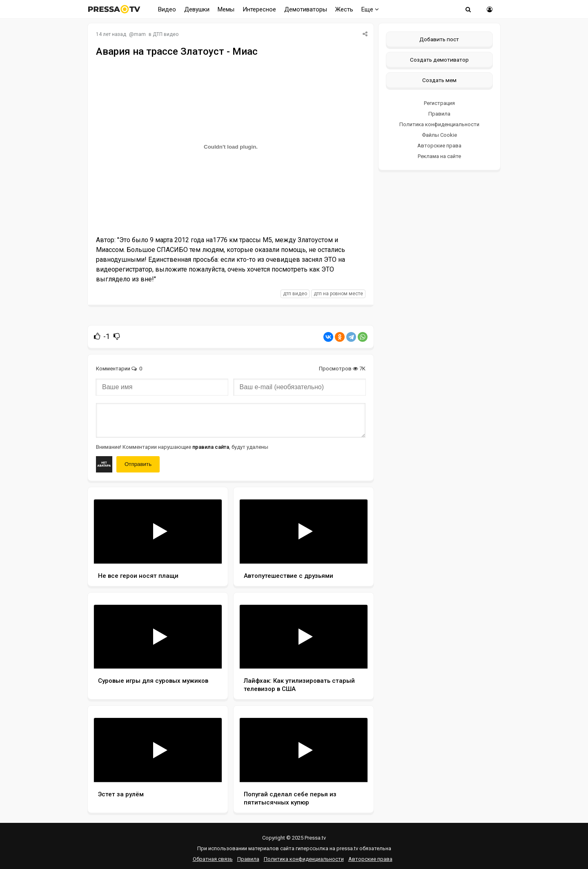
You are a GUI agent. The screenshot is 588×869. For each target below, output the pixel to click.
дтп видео (295, 294)
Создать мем (439, 80)
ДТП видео (166, 34)
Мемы (226, 9)
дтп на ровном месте (338, 294)
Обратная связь (213, 859)
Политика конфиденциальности (439, 124)
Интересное (259, 9)
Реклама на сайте (439, 156)
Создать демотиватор (439, 60)
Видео (167, 9)
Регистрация (439, 103)
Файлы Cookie (439, 135)
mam (140, 34)
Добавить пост (439, 39)
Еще (370, 9)
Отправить (138, 464)
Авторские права (439, 146)
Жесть (344, 9)
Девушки (197, 9)
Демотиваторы (306, 9)
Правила (439, 114)
